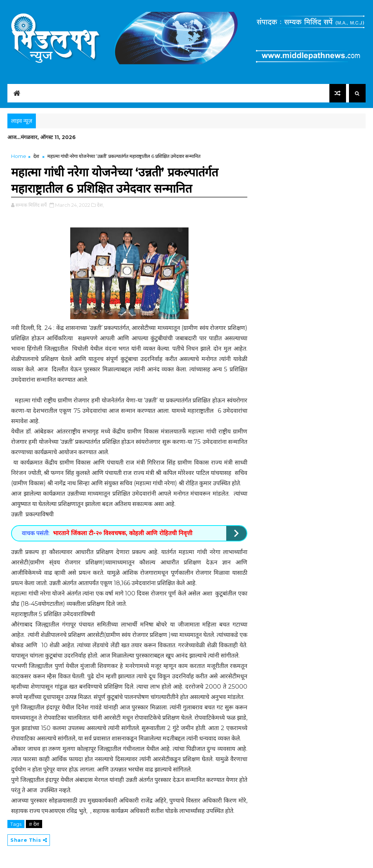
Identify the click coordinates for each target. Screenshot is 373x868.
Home (19, 156)
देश (36, 156)
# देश (34, 824)
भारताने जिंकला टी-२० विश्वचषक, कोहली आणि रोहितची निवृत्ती (123, 533)
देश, (100, 205)
